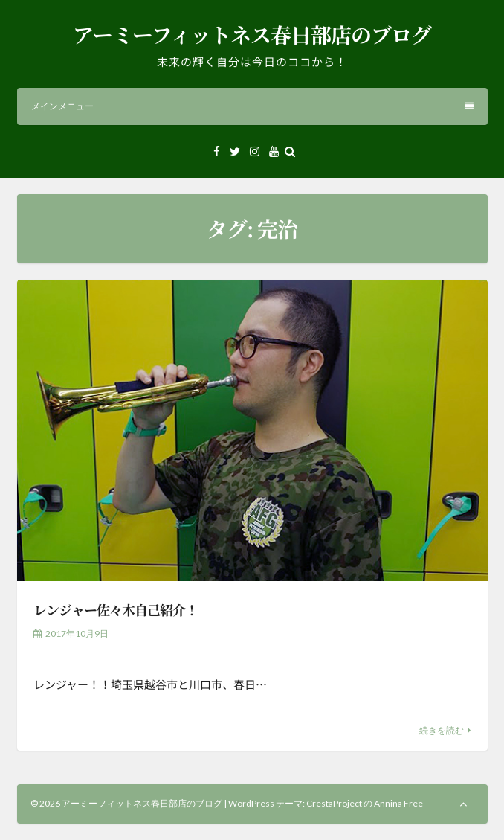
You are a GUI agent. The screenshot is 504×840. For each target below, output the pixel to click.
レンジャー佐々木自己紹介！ (116, 609)
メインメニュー (252, 106)
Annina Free (398, 803)
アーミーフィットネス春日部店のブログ (252, 34)
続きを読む (442, 730)
